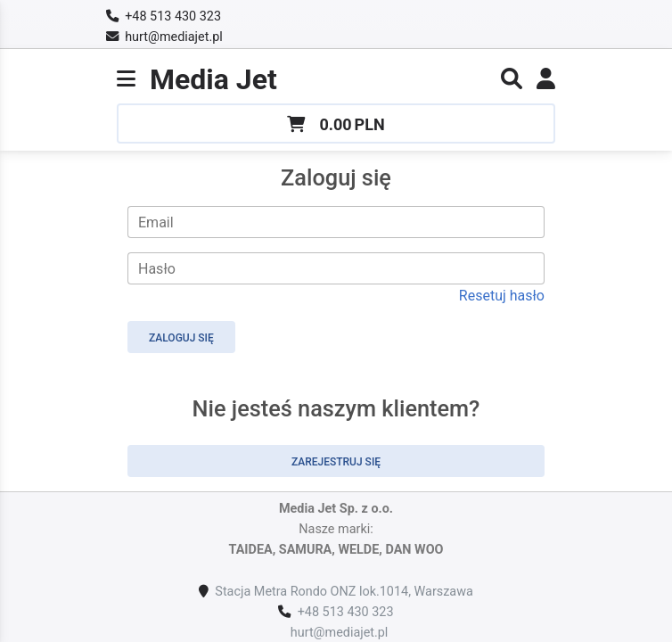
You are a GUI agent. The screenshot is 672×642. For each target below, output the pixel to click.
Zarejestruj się (336, 462)
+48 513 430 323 (173, 16)
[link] (546, 82)
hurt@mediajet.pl (174, 37)
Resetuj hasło (502, 296)
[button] (512, 82)
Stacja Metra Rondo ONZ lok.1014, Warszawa (344, 592)
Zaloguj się (181, 338)
